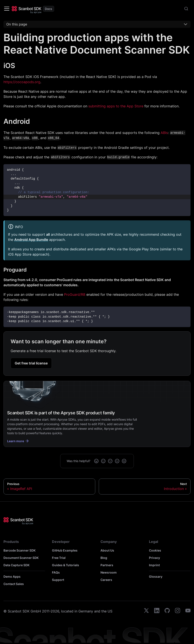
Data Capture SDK (16, 565)
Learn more (18, 441)
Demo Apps (12, 576)
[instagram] (178, 611)
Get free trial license (31, 363)
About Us (107, 550)
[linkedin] (157, 611)
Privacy (154, 558)
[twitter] (146, 611)
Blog (104, 558)
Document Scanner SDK (21, 558)
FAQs (56, 572)
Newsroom (109, 572)
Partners (107, 565)
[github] (167, 611)
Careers (106, 580)
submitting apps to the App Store (116, 106)
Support (58, 580)
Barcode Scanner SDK (19, 550)
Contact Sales (14, 584)
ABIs (164, 133)
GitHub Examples (65, 550)
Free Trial (59, 558)
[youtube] (188, 611)
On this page (17, 24)
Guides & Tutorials (65, 565)
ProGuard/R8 (75, 294)
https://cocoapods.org (22, 82)
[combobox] (186, 9)
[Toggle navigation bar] (7, 9)
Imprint (154, 565)
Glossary (156, 576)
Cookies (155, 550)
